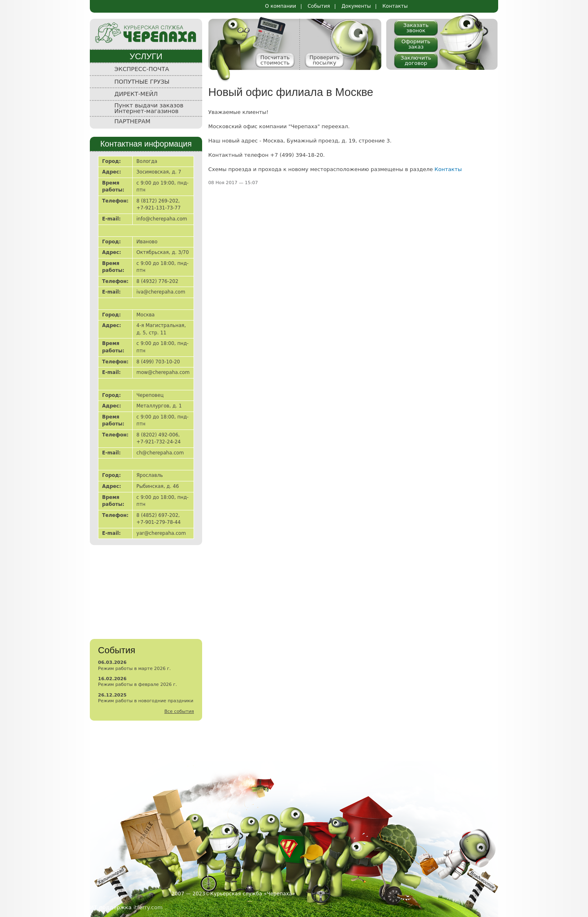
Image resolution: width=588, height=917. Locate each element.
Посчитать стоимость (275, 60)
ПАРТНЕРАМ (132, 121)
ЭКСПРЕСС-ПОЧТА (142, 69)
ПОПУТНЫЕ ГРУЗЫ (142, 82)
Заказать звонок (416, 28)
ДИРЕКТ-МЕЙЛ (136, 94)
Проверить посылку (325, 60)
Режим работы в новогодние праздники (146, 701)
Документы (356, 6)
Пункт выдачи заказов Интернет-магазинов (149, 108)
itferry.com (148, 907)
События (319, 6)
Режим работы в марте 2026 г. (134, 669)
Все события (179, 711)
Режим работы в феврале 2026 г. (137, 684)
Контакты (395, 6)
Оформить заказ (416, 44)
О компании (281, 6)
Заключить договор (416, 60)
